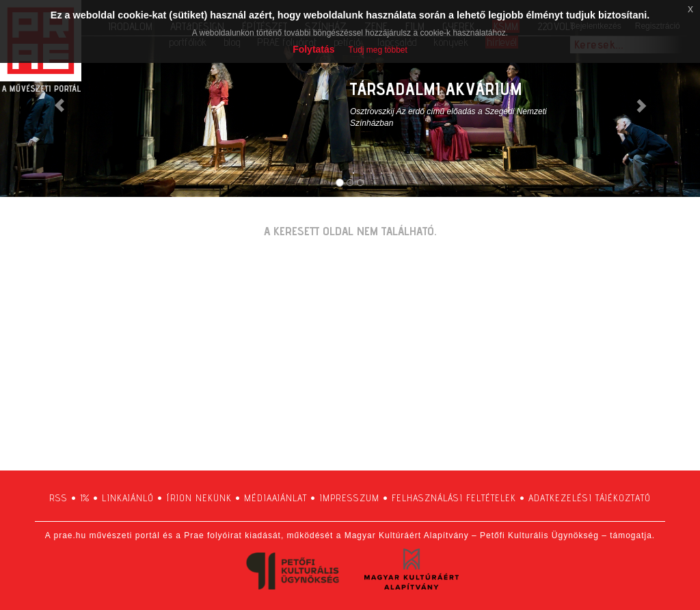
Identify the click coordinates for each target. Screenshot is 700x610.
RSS (58, 498)
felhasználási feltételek (454, 498)
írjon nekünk (199, 498)
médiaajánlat (275, 498)
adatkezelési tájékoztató (590, 498)
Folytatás (313, 49)
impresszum (349, 498)
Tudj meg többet (378, 50)
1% (85, 498)
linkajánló (128, 498)
